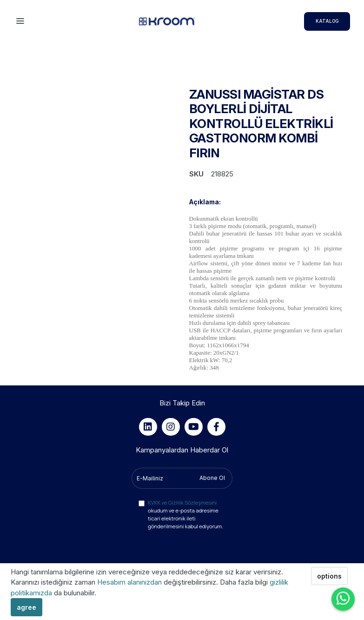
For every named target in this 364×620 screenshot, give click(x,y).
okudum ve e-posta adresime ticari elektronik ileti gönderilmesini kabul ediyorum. (185, 514)
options (329, 576)
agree (26, 607)
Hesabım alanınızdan (130, 582)
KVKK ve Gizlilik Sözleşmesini (182, 502)
